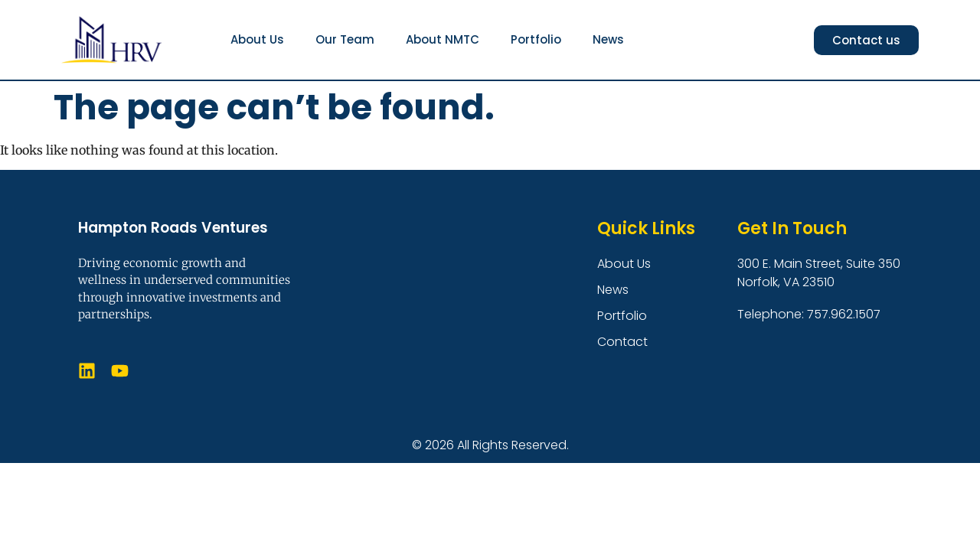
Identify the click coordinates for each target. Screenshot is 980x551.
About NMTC (443, 39)
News (608, 39)
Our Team (345, 39)
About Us (257, 39)
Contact (622, 342)
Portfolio (536, 39)
